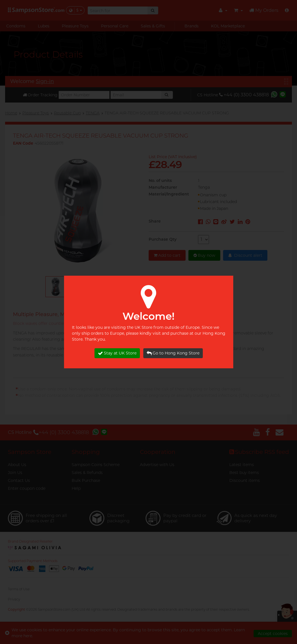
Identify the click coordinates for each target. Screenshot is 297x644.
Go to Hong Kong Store (173, 353)
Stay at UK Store (117, 353)
